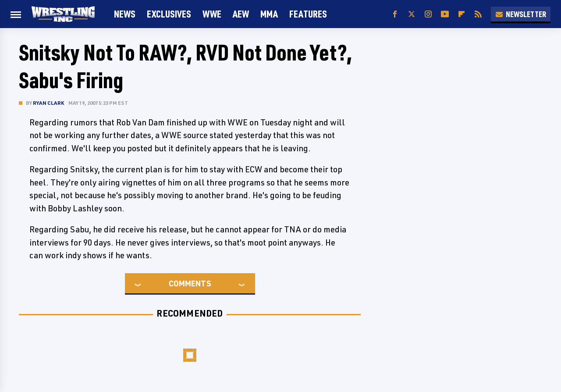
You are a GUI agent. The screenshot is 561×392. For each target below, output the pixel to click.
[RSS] (478, 14)
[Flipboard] (462, 14)
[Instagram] (428, 14)
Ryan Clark (48, 103)
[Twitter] (412, 14)
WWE (212, 14)
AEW (241, 14)
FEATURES (308, 14)
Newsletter (521, 14)
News (125, 14)
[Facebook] (395, 14)
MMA (269, 14)
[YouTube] (445, 14)
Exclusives (169, 14)
